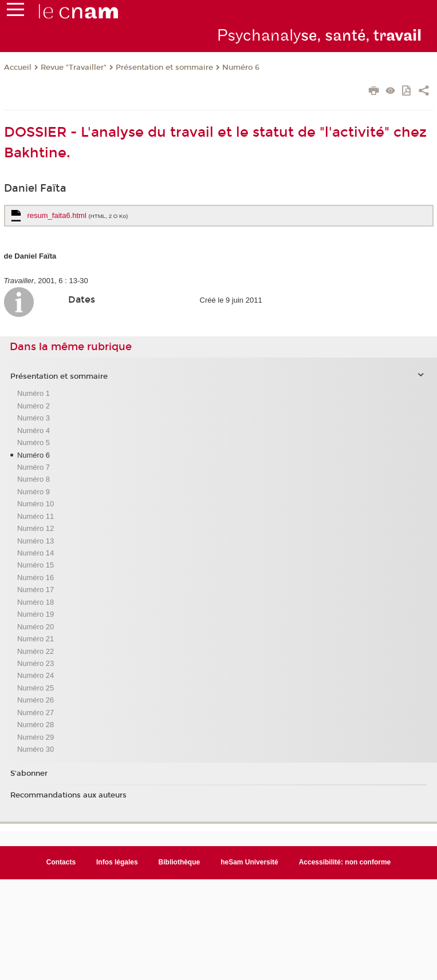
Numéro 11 (36, 516)
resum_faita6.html (78, 215)
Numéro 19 (36, 614)
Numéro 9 (34, 492)
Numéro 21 (36, 639)
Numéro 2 (34, 406)
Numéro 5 (34, 443)
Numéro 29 (36, 737)
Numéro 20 (36, 627)
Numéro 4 (34, 431)
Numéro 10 (36, 504)
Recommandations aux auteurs (68, 795)
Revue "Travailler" (74, 68)
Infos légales (117, 862)
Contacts (61, 862)
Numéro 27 (36, 713)
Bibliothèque (180, 862)
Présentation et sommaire (164, 68)
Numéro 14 (36, 553)
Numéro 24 (36, 675)
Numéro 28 (36, 725)
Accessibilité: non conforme (345, 862)
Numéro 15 (36, 565)
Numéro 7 (34, 467)
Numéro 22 (36, 651)
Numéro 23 (36, 663)
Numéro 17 (36, 590)
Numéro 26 (36, 700)
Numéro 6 (241, 68)
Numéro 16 (36, 578)
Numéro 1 (34, 393)
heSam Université (249, 862)
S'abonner (29, 773)
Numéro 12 (36, 528)
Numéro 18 (36, 602)
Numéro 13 (36, 541)
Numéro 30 (36, 749)
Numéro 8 (34, 479)
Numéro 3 (34, 418)
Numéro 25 (36, 688)
